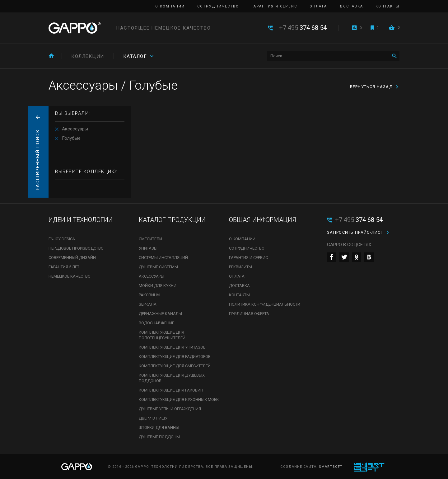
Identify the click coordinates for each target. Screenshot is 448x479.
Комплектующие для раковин (171, 390)
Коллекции (88, 56)
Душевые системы (158, 267)
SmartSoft (331, 467)
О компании (170, 6)
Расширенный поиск (38, 160)
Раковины (149, 295)
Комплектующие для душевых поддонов (172, 378)
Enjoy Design (62, 239)
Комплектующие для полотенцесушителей (162, 335)
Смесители (150, 239)
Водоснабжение (156, 323)
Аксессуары (75, 129)
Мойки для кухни (158, 286)
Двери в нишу (153, 418)
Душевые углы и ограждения (170, 409)
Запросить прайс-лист (355, 232)
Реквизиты (240, 267)
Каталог (135, 56)
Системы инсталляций (163, 258)
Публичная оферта (249, 314)
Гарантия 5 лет (64, 267)
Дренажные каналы (160, 314)
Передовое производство (76, 248)
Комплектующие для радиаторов (175, 357)
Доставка (351, 6)
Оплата (318, 6)
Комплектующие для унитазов (172, 347)
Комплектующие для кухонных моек (179, 399)
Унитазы (148, 248)
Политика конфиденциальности (265, 304)
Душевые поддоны (159, 437)
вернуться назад (371, 87)
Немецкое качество (70, 276)
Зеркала (148, 304)
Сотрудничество (218, 6)
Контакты (387, 6)
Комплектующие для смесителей (175, 366)
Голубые (71, 138)
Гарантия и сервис (274, 6)
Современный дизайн (72, 258)
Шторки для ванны (159, 427)
